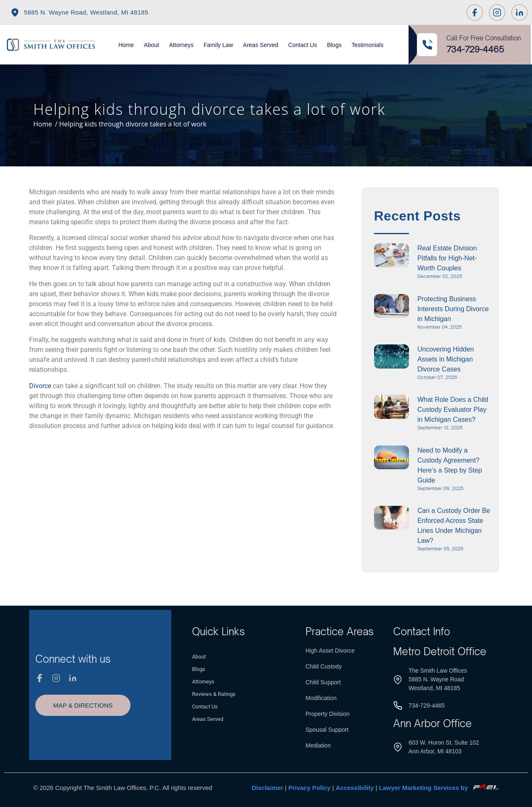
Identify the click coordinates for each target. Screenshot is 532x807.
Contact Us (302, 45)
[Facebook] (475, 12)
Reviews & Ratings (214, 694)
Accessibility (355, 788)
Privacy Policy (310, 788)
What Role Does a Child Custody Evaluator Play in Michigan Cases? (453, 410)
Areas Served (261, 45)
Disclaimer (268, 788)
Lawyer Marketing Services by (439, 788)
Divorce (40, 386)
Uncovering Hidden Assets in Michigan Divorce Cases (446, 359)
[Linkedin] (520, 12)
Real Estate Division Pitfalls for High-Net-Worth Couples (447, 258)
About (151, 45)
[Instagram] (497, 12)
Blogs (334, 45)
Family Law (218, 45)
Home (126, 45)
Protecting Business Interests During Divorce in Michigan (453, 309)
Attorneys (181, 45)
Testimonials (368, 45)
